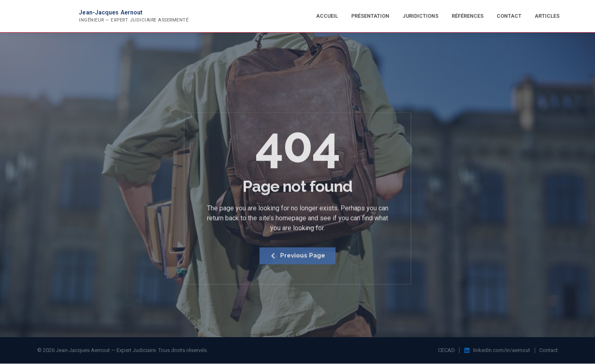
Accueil (327, 16)
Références (468, 16)
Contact (509, 16)
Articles (547, 16)
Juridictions (420, 16)
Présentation (370, 16)
